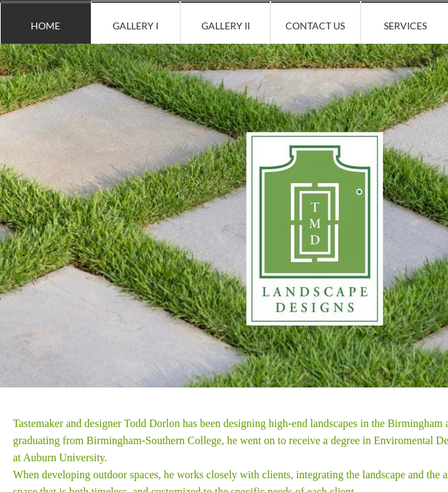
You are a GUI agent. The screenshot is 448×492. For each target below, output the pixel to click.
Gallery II (226, 26)
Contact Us (315, 26)
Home (45, 26)
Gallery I (136, 26)
